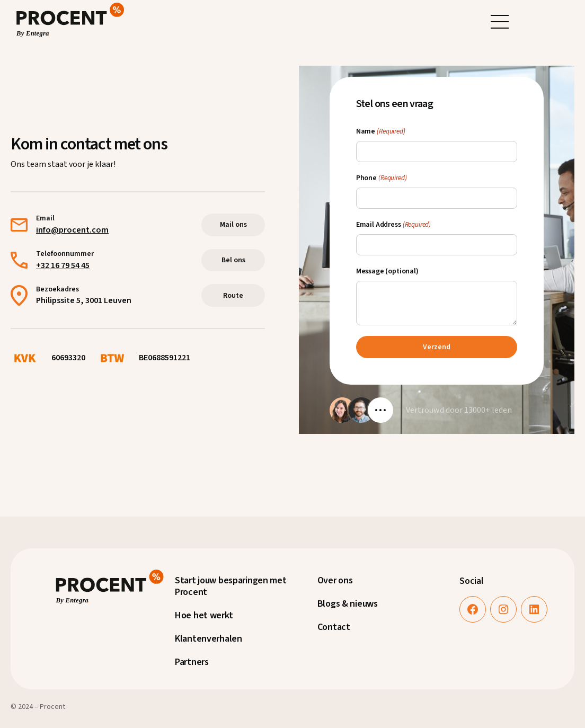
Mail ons (233, 225)
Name (381, 131)
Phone (382, 178)
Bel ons (233, 260)
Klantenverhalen (209, 639)
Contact (334, 627)
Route (233, 296)
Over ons (335, 580)
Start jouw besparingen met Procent (231, 586)
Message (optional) (387, 271)
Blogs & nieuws (348, 604)
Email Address (393, 225)
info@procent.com (72, 230)
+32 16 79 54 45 (63, 265)
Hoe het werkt (204, 615)
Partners (192, 662)
